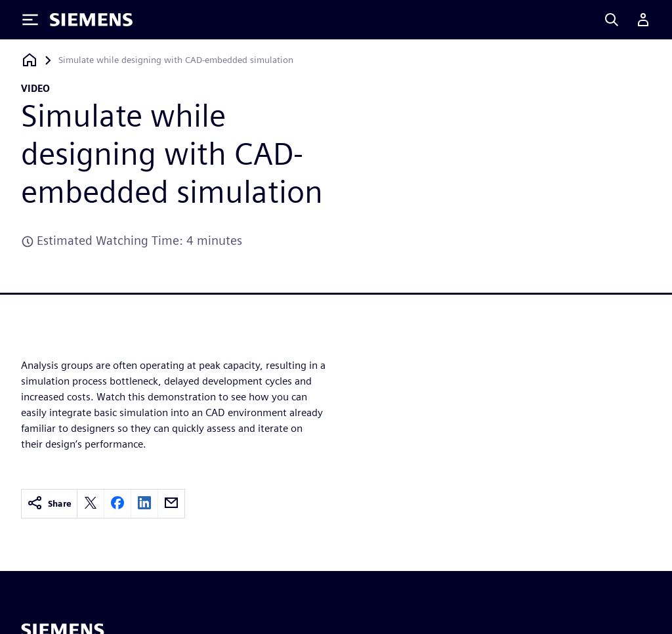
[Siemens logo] (91, 20)
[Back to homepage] (30, 60)
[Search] (612, 20)
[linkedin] (144, 504)
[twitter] (91, 504)
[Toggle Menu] (30, 20)
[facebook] (117, 504)
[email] (171, 504)
